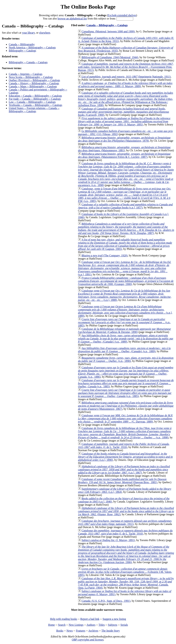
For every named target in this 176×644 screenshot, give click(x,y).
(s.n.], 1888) (125, 295)
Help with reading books (64, 619)
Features (81, 631)
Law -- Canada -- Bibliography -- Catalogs (32, 102)
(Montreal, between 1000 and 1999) (108, 31)
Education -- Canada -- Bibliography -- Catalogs (35, 96)
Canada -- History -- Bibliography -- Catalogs (34, 83)
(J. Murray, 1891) (124, 121)
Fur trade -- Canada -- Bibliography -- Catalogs (35, 99)
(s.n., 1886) (126, 372)
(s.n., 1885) (125, 195)
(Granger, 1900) (126, 281)
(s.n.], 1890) (125, 457)
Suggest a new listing (114, 619)
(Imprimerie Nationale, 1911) (126, 77)
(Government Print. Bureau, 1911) (126, 67)
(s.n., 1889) (126, 339)
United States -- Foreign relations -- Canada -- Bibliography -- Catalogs (34, 110)
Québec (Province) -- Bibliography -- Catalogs (34, 80)
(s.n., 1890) (126, 359)
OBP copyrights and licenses (88, 640)
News (70, 631)
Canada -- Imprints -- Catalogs (26, 74)
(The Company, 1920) (105, 255)
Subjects (113, 625)
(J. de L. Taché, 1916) (124, 446)
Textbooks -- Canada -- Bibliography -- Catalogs (35, 105)
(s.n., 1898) (126, 174)
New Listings (76, 625)
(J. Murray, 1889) (125, 85)
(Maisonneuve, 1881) (124, 149)
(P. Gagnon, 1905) (125, 244)
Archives (93, 631)
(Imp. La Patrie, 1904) (126, 583)
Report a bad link (90, 619)
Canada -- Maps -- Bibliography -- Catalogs (33, 86)
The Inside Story (111, 631)
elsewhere (45, 33)
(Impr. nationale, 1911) (125, 522)
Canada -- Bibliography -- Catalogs (107, 25)
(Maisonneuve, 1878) (124, 139)
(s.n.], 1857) (125, 206)
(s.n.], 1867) (124, 470)
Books (60, 631)
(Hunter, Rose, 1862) (126, 511)
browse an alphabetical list (72, 19)
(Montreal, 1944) (110, 57)
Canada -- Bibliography (22, 44)
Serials (124, 625)
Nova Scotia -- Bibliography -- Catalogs (31, 77)
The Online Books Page (88, 7)
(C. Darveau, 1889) (125, 419)
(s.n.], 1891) (125, 268)
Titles (102, 625)
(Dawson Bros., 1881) (122, 481)
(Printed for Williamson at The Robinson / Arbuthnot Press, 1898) (126, 99)
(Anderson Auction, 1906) (126, 554)
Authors (91, 625)
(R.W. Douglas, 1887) (126, 228)
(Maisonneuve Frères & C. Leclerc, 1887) (124, 155)
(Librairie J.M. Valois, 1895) (125, 572)
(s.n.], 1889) (125, 311)
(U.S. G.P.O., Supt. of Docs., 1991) (106, 601)
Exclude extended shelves (122, 15)
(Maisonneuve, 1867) (126, 406)
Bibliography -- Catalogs (22, 51)
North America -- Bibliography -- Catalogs (32, 47)
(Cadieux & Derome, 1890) (125, 330)
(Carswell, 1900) (124, 112)
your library (28, 33)
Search (62, 625)
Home (51, 625)
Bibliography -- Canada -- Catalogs (28, 62)
